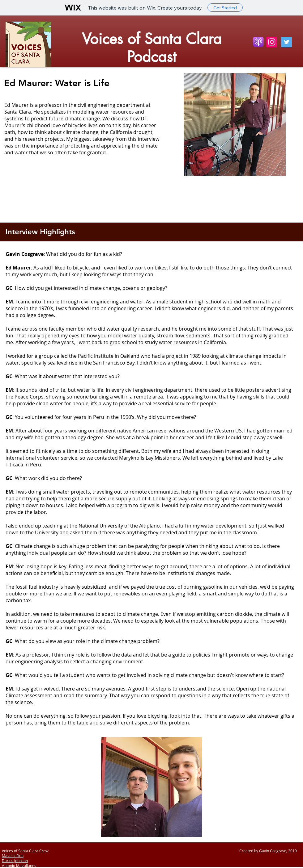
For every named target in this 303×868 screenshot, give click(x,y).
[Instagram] (272, 42)
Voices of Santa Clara (152, 39)
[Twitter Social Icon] (287, 42)
